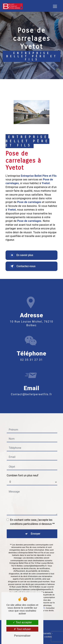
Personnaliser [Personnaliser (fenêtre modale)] (22, 636)
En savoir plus (21, 255)
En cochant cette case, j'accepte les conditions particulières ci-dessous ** (32, 517)
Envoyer (36, 529)
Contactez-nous (22, 266)
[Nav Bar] (55, 6)
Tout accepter (22, 622)
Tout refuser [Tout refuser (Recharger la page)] (22, 629)
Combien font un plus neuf (23, 470)
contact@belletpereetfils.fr (32, 389)
